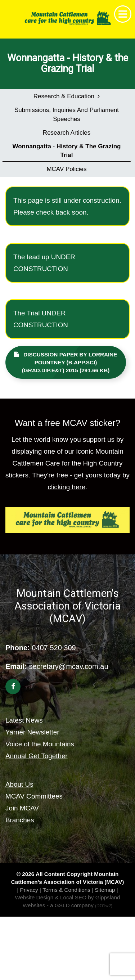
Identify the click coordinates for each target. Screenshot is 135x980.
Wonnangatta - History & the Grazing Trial (67, 151)
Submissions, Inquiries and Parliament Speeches (67, 114)
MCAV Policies (66, 169)
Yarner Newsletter (32, 732)
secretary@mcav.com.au (69, 666)
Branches (20, 820)
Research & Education (67, 96)
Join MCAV (22, 808)
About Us (19, 784)
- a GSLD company (80, 905)
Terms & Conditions (66, 890)
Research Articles (67, 133)
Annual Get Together (37, 756)
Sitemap (105, 890)
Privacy (29, 890)
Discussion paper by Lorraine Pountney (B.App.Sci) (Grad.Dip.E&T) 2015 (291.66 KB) (66, 362)
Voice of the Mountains (40, 744)
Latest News (24, 720)
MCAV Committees (34, 796)
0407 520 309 (54, 648)
